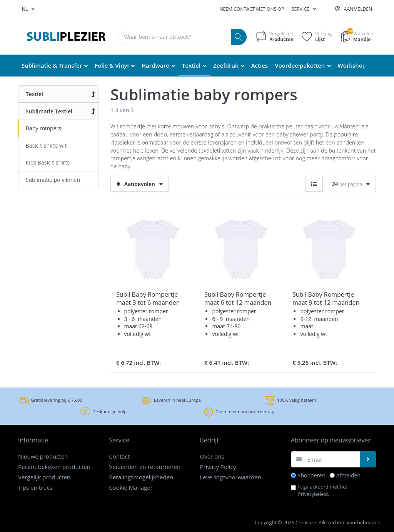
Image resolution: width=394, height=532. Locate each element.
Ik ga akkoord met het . (323, 490)
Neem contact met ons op (252, 9)
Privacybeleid (313, 494)
